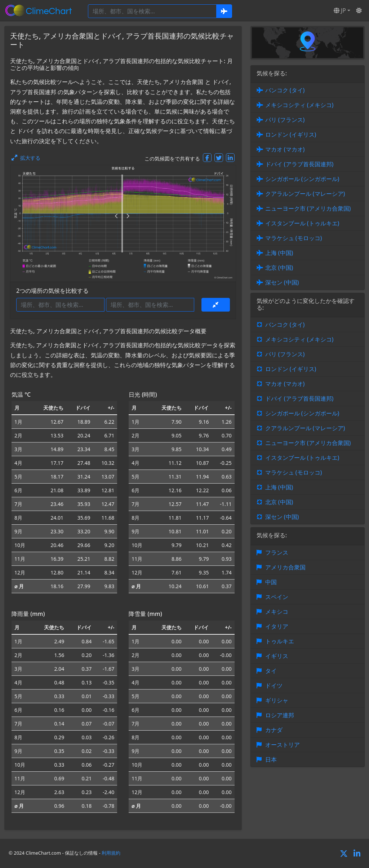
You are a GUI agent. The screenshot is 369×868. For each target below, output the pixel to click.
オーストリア (283, 745)
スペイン (277, 597)
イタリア (277, 626)
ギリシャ (277, 700)
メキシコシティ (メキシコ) (299, 105)
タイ (271, 671)
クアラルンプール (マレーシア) (305, 194)
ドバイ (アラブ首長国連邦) (299, 164)
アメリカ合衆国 (285, 567)
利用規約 (111, 853)
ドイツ (274, 686)
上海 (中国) (279, 253)
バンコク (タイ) (285, 90)
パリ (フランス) (285, 120)
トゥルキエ (280, 641)
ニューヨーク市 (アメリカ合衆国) (308, 208)
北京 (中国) (279, 268)
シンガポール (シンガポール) (302, 179)
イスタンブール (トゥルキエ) (302, 223)
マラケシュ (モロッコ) (294, 238)
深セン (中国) (282, 282)
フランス (277, 552)
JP (340, 10)
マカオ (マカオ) (285, 149)
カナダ (274, 730)
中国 (271, 582)
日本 (271, 759)
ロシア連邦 (280, 715)
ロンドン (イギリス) (291, 135)
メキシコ (277, 612)
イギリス (277, 656)
